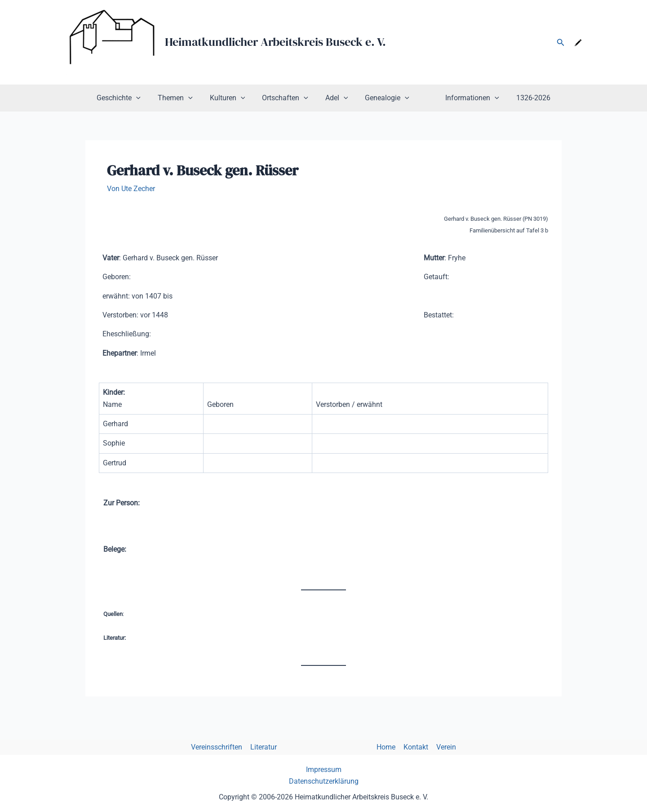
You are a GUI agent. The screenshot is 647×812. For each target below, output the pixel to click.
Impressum (324, 770)
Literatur (265, 747)
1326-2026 (523, 98)
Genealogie (384, 98)
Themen (183, 98)
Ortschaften (288, 98)
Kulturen (233, 98)
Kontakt (414, 747)
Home (385, 747)
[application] (147, 98)
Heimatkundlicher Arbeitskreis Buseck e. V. (275, 42)
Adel (337, 98)
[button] (561, 42)
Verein (443, 747)
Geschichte (129, 98)
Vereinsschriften (219, 747)
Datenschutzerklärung (324, 781)
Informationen (464, 98)
